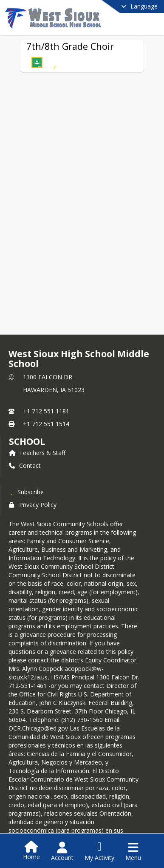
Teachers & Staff (37, 453)
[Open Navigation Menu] (133, 851)
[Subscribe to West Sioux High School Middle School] (26, 492)
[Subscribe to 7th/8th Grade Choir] (55, 63)
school (27, 441)
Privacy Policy (33, 505)
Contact (25, 466)
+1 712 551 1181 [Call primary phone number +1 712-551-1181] (46, 411)
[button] (37, 63)
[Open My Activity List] (99, 851)
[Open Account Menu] (62, 851)
